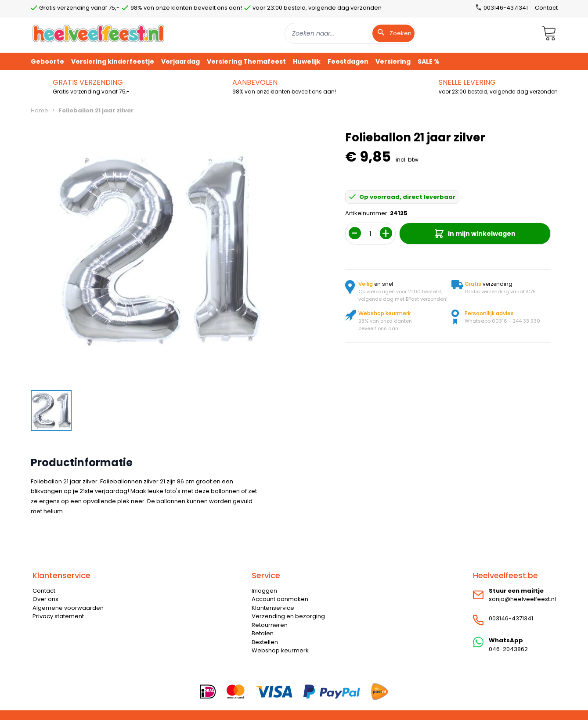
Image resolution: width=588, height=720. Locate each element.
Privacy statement (58, 616)
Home (40, 110)
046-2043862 (508, 649)
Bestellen (265, 642)
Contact (546, 8)
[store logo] (98, 33)
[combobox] (350, 33)
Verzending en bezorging (288, 616)
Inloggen (264, 591)
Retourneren (270, 625)
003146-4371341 (511, 618)
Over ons (45, 599)
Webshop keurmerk (280, 650)
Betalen (263, 633)
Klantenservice (273, 608)
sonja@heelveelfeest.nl (522, 599)
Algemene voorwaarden (68, 608)
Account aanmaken (280, 599)
